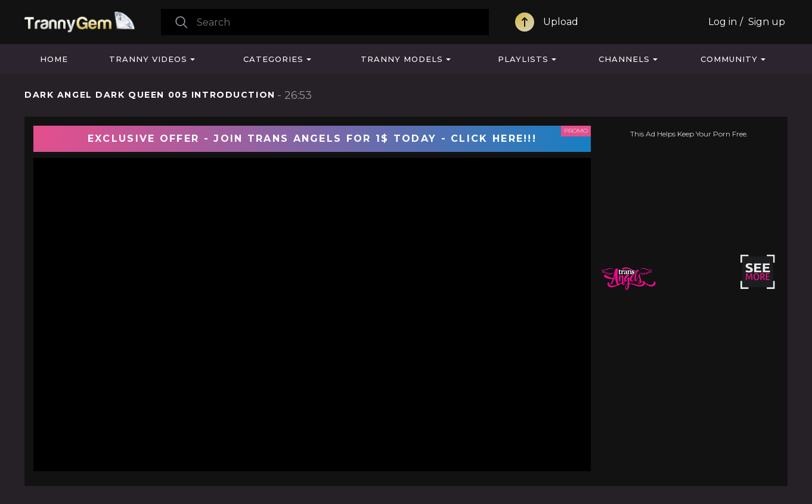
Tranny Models (402, 59)
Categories (273, 59)
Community (729, 59)
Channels (624, 59)
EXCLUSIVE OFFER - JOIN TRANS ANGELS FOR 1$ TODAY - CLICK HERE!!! (312, 139)
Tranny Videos (148, 59)
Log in (723, 22)
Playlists (523, 59)
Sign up (767, 22)
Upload (561, 22)
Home (54, 59)
